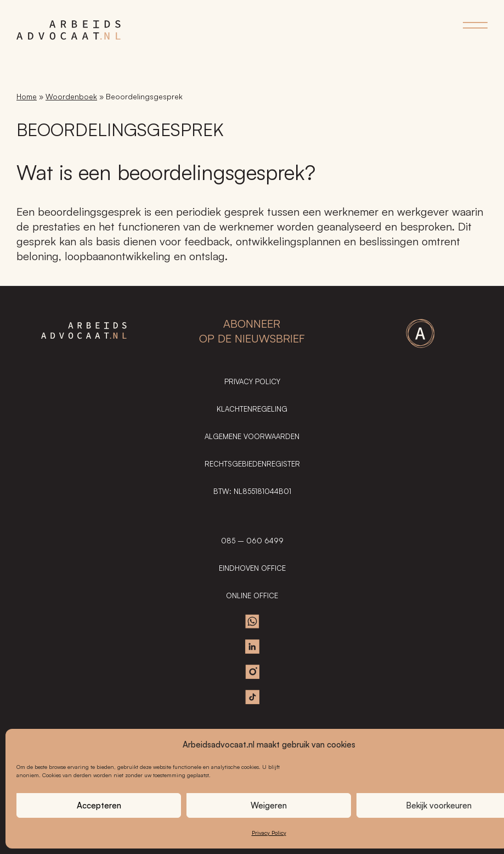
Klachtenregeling (252, 409)
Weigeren (269, 805)
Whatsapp (252, 621)
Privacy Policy (269, 833)
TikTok (252, 697)
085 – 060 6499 (252, 541)
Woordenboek (71, 96)
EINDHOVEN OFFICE (252, 568)
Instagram (252, 672)
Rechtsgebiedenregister (252, 464)
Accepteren (99, 805)
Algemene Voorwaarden (252, 436)
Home (27, 96)
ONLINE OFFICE (252, 595)
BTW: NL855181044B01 (252, 491)
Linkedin (252, 647)
